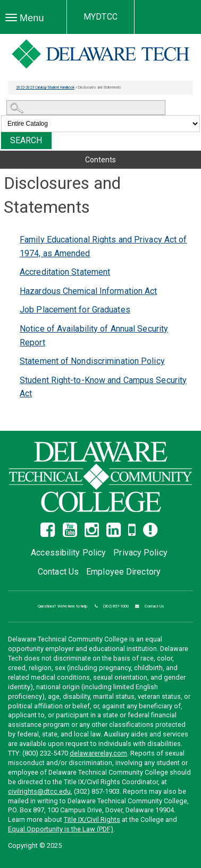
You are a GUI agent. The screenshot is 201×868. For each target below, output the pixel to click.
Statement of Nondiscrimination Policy (92, 361)
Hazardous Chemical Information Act (88, 291)
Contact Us (58, 572)
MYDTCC (100, 17)
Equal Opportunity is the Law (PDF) (61, 829)
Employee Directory (123, 572)
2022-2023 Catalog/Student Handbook (45, 88)
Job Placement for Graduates (75, 310)
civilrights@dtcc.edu (39, 791)
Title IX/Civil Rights (92, 819)
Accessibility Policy (68, 553)
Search (26, 140)
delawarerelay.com (98, 753)
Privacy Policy (140, 553)
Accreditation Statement (65, 272)
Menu (27, 18)
